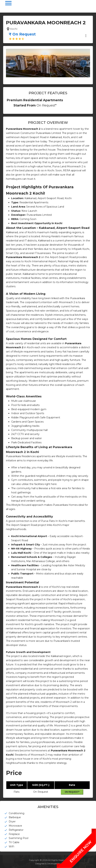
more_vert (86, 36)
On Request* (72, 792)
